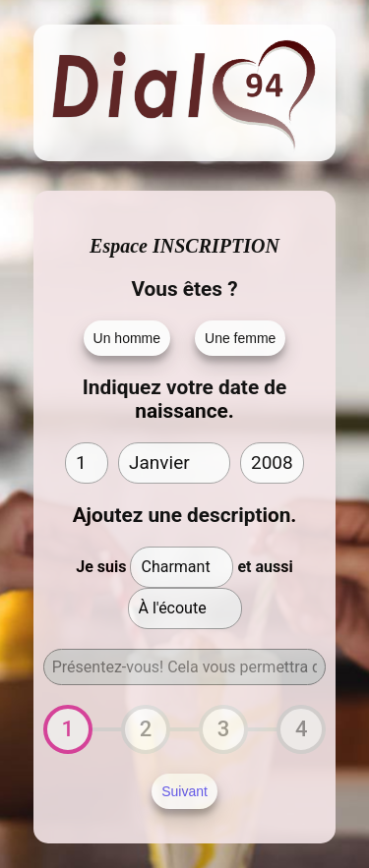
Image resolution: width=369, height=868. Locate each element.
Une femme (240, 338)
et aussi (265, 567)
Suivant (184, 791)
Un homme (127, 338)
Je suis (101, 567)
